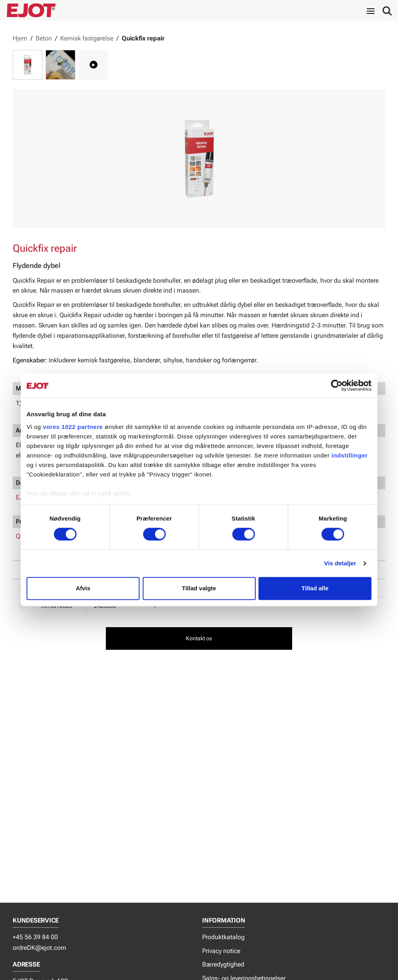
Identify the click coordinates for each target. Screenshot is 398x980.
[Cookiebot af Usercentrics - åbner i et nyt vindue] (337, 385)
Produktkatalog (223, 937)
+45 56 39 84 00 (35, 937)
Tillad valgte (199, 589)
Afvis (83, 589)
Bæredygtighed (223, 964)
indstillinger (350, 455)
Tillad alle (315, 589)
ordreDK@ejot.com (39, 948)
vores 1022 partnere (73, 427)
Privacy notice (221, 951)
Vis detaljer (340, 563)
